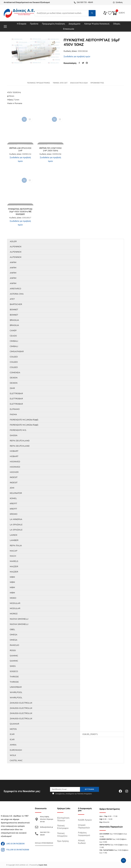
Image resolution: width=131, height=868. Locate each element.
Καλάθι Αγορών (85, 820)
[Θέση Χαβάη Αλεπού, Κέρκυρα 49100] (37, 819)
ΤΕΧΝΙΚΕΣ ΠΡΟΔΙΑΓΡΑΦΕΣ (38, 83)
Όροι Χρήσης (63, 841)
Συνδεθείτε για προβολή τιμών (77, 57)
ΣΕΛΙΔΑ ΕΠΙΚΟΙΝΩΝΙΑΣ (44, 843)
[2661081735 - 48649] (37, 834)
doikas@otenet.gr (47, 827)
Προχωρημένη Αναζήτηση (53, 24)
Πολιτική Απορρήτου (62, 835)
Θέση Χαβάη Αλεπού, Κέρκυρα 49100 (47, 819)
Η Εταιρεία (22, 24)
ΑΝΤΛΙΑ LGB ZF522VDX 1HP (20, 149)
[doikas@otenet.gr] (37, 827)
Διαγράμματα (75, 24)
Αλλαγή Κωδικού (82, 842)
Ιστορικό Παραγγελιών (84, 826)
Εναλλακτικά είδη (79, 83)
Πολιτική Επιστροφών (63, 827)
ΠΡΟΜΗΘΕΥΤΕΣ (97, 83)
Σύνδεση (117, 3)
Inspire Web (43, 865)
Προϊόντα (34, 24)
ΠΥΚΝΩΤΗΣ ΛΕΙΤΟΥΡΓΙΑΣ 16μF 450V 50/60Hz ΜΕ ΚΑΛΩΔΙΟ (20, 212)
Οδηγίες (117, 24)
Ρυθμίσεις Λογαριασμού (84, 834)
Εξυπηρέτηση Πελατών (63, 819)
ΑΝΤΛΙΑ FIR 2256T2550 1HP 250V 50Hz (50, 149)
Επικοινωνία (69, 29)
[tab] (38, 83)
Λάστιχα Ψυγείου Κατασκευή (97, 24)
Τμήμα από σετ (60, 83)
